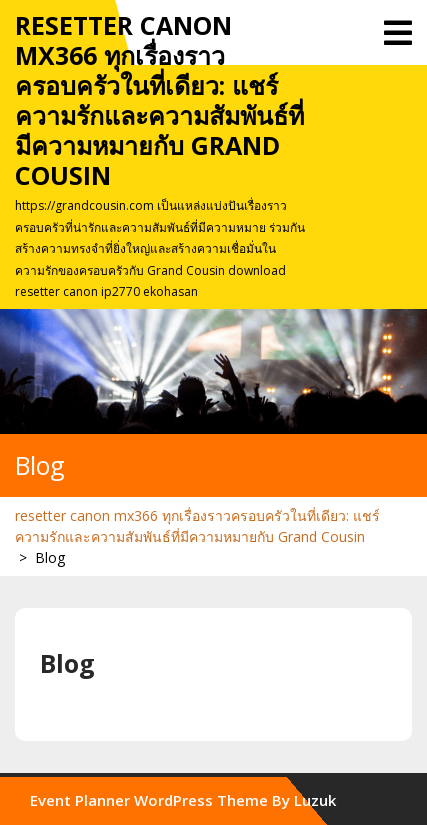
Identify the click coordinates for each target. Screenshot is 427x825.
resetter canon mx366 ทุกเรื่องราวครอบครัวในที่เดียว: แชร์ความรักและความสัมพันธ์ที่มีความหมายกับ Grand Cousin (159, 100)
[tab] (398, 33)
